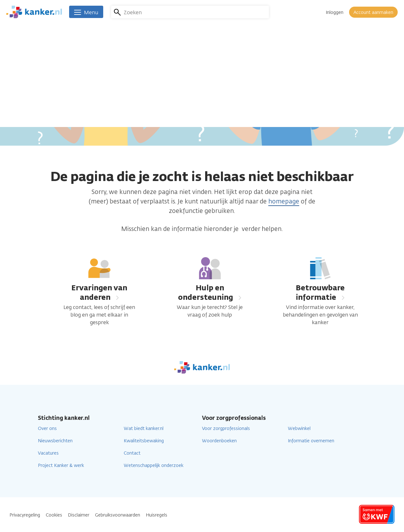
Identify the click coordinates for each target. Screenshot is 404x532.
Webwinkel (299, 429)
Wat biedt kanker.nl (144, 429)
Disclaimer (79, 515)
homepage (284, 201)
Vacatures (48, 453)
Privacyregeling (25, 515)
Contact (132, 453)
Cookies (54, 515)
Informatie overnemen (311, 441)
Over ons (47, 429)
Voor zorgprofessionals (226, 429)
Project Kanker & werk (61, 465)
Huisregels (157, 515)
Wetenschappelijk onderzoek (154, 465)
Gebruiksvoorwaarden (118, 515)
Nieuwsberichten (55, 441)
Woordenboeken (219, 441)
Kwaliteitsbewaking (144, 441)
